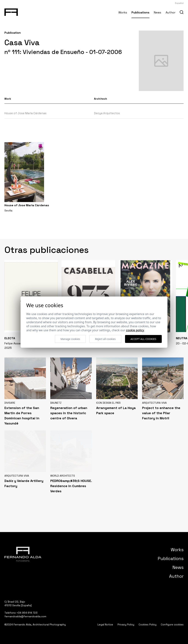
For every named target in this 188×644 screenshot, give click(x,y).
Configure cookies (172, 624)
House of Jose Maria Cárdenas (25, 113)
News (158, 12)
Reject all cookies (105, 339)
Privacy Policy (126, 624)
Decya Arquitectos (107, 113)
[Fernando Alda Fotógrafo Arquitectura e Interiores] (11, 11)
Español (179, 3)
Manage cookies (70, 339)
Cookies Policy (148, 624)
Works (123, 12)
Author (170, 12)
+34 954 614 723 (27, 613)
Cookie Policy (135, 330)
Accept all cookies (143, 339)
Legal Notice (105, 624)
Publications (140, 12)
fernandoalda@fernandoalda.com (25, 616)
